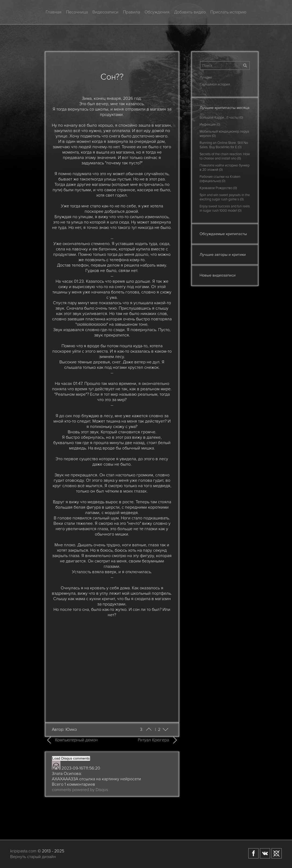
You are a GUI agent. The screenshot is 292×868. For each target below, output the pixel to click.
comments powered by (80, 790)
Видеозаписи (105, 12)
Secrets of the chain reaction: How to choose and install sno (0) (225, 156)
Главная (54, 12)
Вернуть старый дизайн (33, 857)
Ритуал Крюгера (153, 740)
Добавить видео (190, 12)
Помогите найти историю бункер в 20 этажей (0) (225, 168)
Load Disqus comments (71, 758)
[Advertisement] (112, 667)
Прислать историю (228, 12)
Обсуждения (157, 12)
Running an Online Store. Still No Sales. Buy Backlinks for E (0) (224, 145)
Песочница (77, 12)
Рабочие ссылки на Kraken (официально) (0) (220, 179)
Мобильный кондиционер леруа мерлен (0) (224, 134)
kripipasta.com (23, 851)
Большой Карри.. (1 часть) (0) (221, 118)
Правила (131, 12)
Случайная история (215, 84)
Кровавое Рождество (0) (218, 188)
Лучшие (206, 77)
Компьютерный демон (76, 740)
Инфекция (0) (210, 125)
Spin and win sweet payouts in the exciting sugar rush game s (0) (225, 197)
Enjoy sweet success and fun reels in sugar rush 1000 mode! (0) (225, 208)
